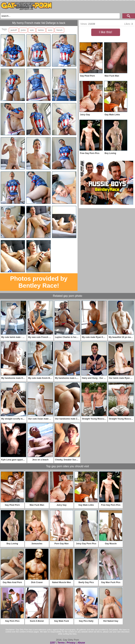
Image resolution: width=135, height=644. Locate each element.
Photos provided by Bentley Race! (39, 282)
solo (32, 30)
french (59, 30)
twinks (41, 30)
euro (50, 30)
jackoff (14, 30)
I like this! (106, 32)
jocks (23, 30)
